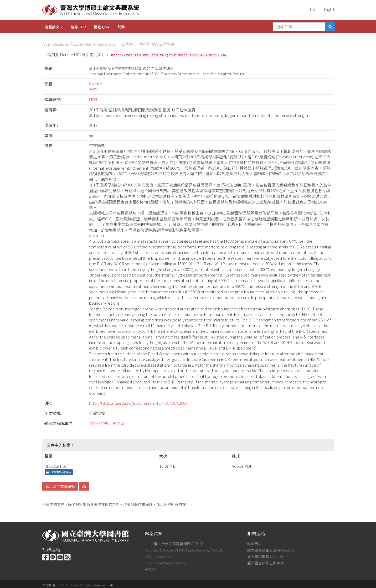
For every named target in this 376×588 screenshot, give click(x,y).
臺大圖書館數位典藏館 (266, 563)
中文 (312, 9)
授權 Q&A (102, 27)
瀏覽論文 (54, 27)
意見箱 (150, 569)
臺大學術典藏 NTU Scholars (269, 556)
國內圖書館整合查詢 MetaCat (271, 550)
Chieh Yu (96, 84)
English (330, 9)
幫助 (121, 27)
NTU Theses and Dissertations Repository (79, 44)
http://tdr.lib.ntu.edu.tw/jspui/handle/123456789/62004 (138, 403)
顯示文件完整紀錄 (60, 486)
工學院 (127, 44)
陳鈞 (93, 99)
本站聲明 (49, 585)
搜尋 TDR (78, 27)
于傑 (93, 89)
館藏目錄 (255, 544)
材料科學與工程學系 (156, 44)
